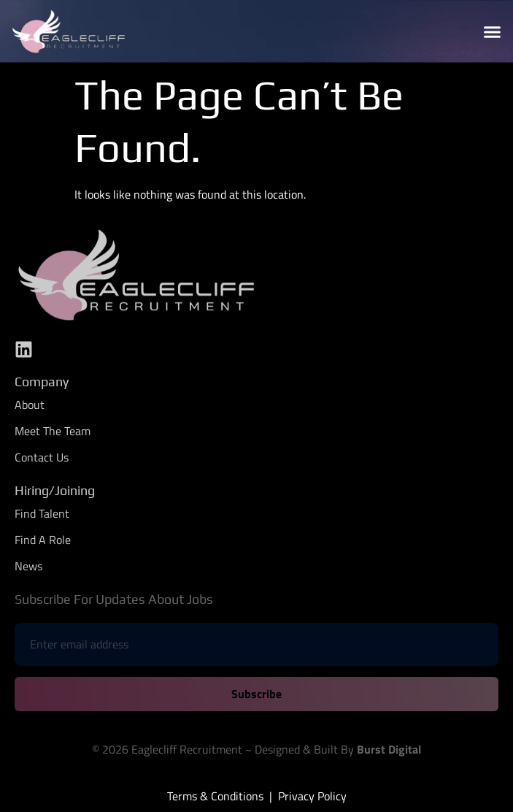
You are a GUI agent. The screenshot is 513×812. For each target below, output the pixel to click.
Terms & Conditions (215, 796)
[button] (492, 31)
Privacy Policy (312, 796)
